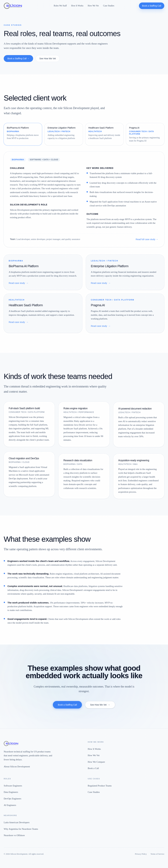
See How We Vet (48, 59)
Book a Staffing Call (152, 6)
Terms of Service (157, 854)
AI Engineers (10, 805)
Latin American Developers (17, 822)
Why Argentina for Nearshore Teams (21, 829)
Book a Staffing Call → (18, 59)
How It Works (77, 6)
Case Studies (109, 6)
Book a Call (93, 768)
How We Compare (96, 762)
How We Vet (93, 6)
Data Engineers (11, 792)
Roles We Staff (60, 6)
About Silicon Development (17, 767)
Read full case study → (147, 239)
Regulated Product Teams (100, 786)
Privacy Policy (141, 854)
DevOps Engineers (13, 799)
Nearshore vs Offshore (14, 835)
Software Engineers (13, 786)
